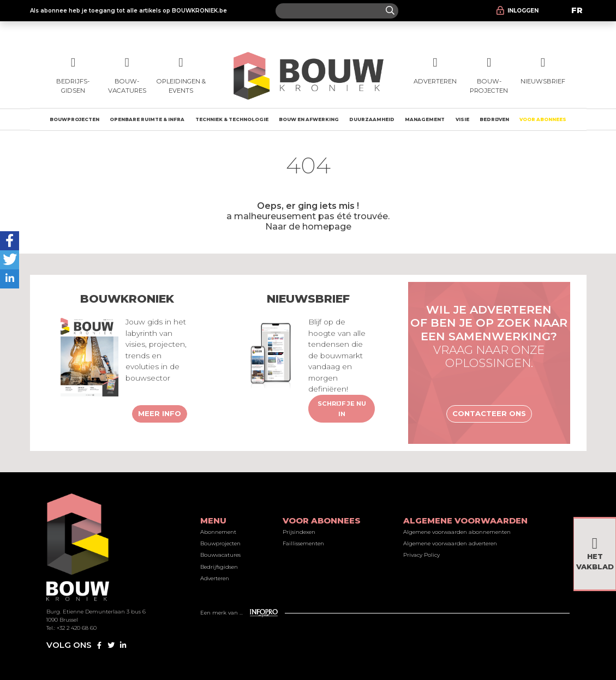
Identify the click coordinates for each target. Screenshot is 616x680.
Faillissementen (303, 543)
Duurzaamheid (372, 119)
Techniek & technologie (232, 119)
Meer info (160, 413)
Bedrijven (494, 119)
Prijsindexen (299, 532)
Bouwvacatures (220, 555)
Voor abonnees (543, 119)
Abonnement (218, 532)
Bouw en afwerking (309, 119)
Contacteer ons (489, 413)
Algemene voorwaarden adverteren (450, 543)
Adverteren (215, 578)
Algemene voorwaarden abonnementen (457, 532)
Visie (462, 119)
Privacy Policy (421, 555)
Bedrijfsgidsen (219, 567)
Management (425, 119)
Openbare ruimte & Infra (147, 119)
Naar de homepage (308, 226)
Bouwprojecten (74, 119)
